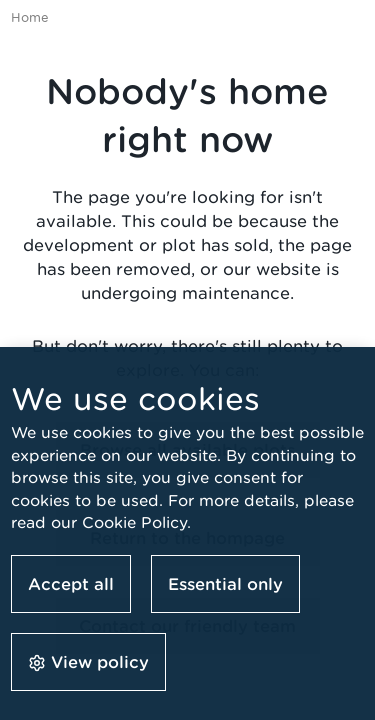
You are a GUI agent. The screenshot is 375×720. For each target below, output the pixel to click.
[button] (88, 661)
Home (30, 17)
